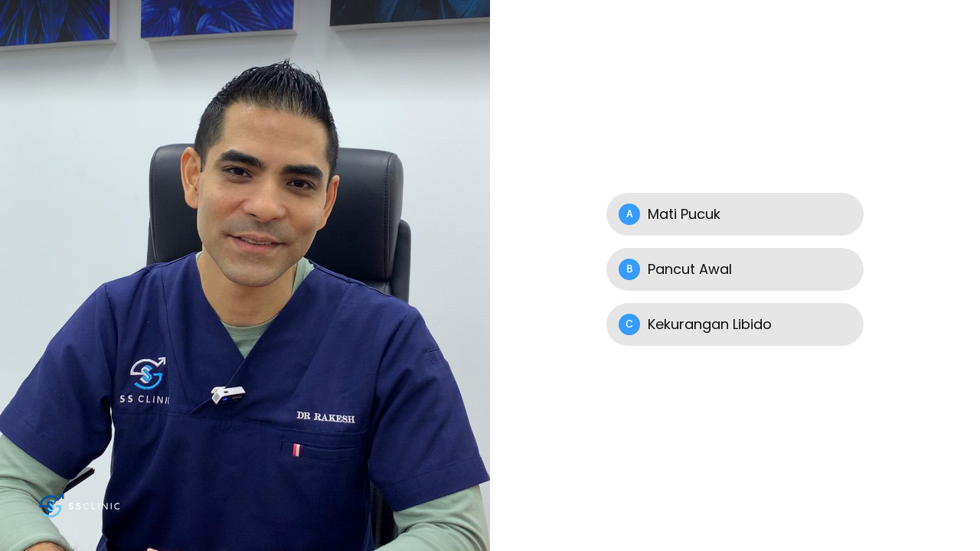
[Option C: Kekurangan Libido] (735, 324)
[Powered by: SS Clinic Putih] (81, 505)
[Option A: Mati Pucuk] (735, 214)
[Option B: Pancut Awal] (735, 269)
